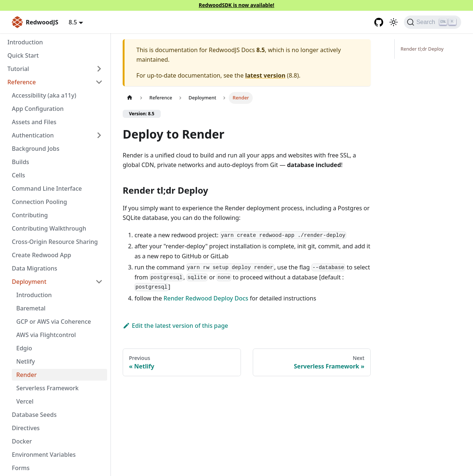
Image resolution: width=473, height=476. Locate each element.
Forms (21, 468)
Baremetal (31, 308)
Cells (18, 175)
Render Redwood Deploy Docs (206, 298)
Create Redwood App (42, 255)
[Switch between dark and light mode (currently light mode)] (394, 22)
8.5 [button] (73, 22)
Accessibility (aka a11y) (44, 95)
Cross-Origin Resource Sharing (55, 242)
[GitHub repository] (379, 22)
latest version (265, 75)
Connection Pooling (39, 202)
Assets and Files (34, 122)
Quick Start (23, 55)
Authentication (33, 135)
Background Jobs (36, 149)
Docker (22, 441)
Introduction (25, 42)
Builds (21, 162)
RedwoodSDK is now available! (236, 5)
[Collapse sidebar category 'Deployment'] (99, 282)
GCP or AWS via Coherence (54, 322)
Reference (22, 82)
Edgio (24, 348)
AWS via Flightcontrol (46, 335)
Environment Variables (44, 455)
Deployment (29, 282)
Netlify (26, 361)
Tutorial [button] (18, 69)
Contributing (30, 215)
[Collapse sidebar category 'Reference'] (99, 82)
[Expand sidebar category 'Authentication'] (99, 135)
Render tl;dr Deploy (422, 49)
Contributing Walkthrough (49, 228)
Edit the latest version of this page (175, 326)
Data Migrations (35, 268)
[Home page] (130, 98)
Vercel (25, 401)
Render (26, 375)
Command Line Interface (47, 188)
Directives (26, 428)
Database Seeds (34, 415)
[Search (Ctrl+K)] (433, 22)
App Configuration (38, 109)
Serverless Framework (47, 388)
